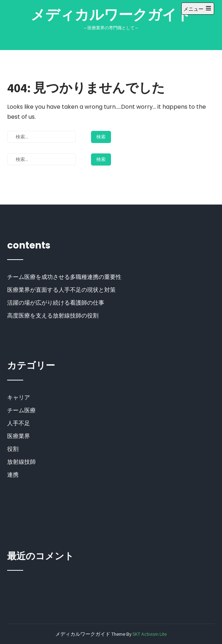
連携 (13, 475)
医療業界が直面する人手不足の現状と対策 (61, 290)
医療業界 (19, 436)
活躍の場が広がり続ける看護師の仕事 (56, 303)
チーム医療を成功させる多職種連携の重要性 (64, 277)
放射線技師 (21, 462)
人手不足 (19, 423)
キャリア (19, 397)
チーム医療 (21, 410)
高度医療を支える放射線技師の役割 (53, 316)
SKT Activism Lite (150, 634)
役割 (13, 449)
